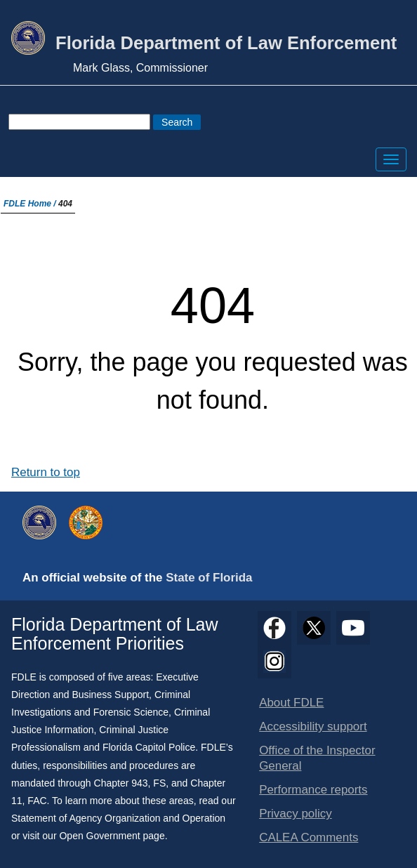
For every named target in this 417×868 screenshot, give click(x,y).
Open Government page (112, 836)
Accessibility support (313, 726)
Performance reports (313, 790)
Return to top (46, 472)
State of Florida (209, 578)
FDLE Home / (31, 204)
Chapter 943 (121, 783)
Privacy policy (296, 814)
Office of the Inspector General (317, 758)
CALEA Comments (309, 837)
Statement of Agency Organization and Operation (118, 818)
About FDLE (291, 703)
